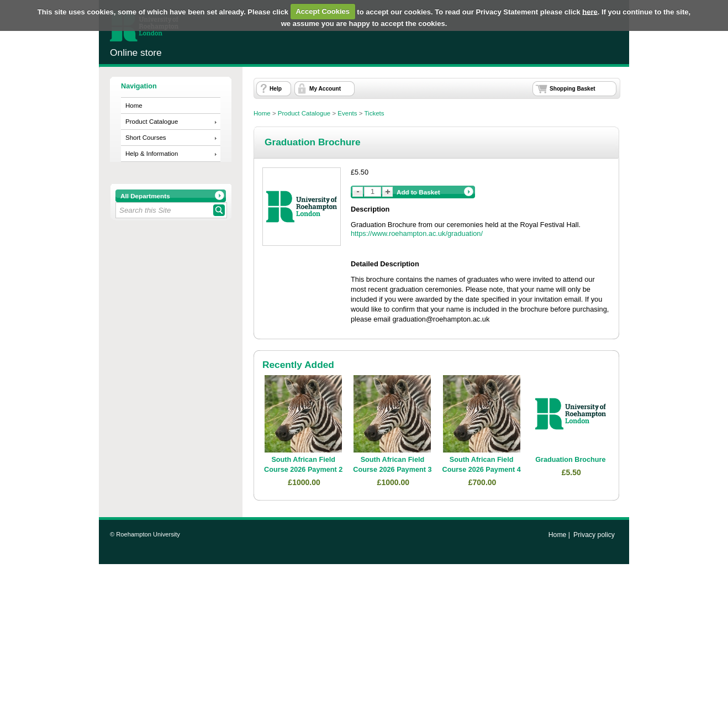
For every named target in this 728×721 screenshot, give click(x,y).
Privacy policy (594, 535)
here (590, 11)
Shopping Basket (573, 89)
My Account (325, 89)
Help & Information (152, 154)
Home (134, 106)
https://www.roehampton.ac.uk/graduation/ (417, 233)
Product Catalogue (152, 122)
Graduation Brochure (570, 460)
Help (276, 89)
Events (347, 113)
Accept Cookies (323, 11)
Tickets (374, 113)
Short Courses (146, 138)
